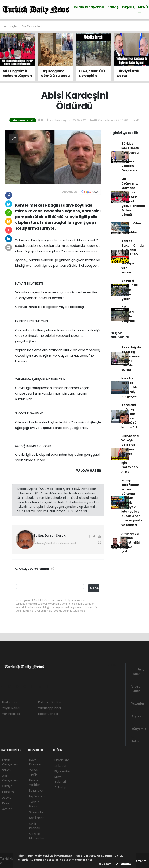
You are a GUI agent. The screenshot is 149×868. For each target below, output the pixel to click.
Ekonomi (8, 792)
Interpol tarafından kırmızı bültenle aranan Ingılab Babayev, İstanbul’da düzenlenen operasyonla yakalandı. (132, 503)
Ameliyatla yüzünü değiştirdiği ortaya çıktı (130, 542)
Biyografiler (62, 771)
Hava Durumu (35, 762)
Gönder (95, 588)
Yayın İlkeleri (11, 708)
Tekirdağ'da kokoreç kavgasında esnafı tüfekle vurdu (131, 359)
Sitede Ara (62, 760)
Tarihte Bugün (34, 804)
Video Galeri (136, 687)
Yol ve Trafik (34, 772)
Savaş (113, 7)
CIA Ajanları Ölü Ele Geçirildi (128, 314)
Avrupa (7, 809)
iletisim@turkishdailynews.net (55, 543)
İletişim (137, 739)
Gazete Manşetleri (37, 836)
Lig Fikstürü (37, 796)
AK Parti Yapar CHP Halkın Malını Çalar (130, 290)
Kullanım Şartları (50, 702)
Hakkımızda (10, 702)
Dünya (7, 803)
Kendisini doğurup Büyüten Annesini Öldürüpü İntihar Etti (130, 416)
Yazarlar (138, 702)
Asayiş (7, 798)
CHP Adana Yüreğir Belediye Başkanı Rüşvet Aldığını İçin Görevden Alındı (130, 454)
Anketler (60, 766)
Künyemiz (139, 727)
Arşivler (137, 714)
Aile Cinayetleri (32, 26)
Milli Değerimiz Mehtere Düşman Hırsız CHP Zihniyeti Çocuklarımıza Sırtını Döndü (133, 197)
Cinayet (8, 786)
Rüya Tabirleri (60, 779)
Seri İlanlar (36, 818)
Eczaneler (36, 790)
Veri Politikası (11, 714)
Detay (105, 864)
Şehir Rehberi (35, 826)
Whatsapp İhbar (50, 708)
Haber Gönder (48, 714)
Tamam (123, 864)
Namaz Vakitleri (35, 783)
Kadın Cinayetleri (89, 7)
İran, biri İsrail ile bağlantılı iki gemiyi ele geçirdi (130, 387)
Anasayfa (11, 26)
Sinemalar (36, 812)
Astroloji (60, 787)
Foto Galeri (138, 672)
